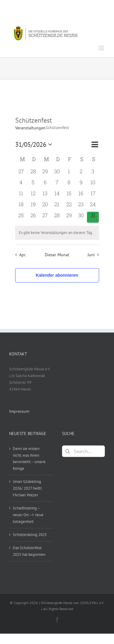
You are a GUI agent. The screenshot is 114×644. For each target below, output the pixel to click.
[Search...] (84, 451)
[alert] (57, 233)
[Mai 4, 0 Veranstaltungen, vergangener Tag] (21, 184)
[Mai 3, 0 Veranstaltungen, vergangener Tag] (93, 173)
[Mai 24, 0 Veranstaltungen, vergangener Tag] (93, 206)
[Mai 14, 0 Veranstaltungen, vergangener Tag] (57, 195)
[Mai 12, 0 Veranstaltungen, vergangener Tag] (33, 195)
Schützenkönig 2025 (30, 535)
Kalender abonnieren (57, 275)
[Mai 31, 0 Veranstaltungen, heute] (93, 217)
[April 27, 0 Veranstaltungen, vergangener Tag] (21, 173)
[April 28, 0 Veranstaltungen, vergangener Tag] (33, 173)
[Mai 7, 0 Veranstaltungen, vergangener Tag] (57, 184)
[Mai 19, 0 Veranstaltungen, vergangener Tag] (33, 206)
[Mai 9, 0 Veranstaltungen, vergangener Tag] (81, 184)
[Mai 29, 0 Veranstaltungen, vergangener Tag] (69, 217)
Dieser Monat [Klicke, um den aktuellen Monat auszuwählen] (57, 255)
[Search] (68, 451)
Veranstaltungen (30, 128)
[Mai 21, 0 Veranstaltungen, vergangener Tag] (57, 206)
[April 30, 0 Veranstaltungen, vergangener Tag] (57, 173)
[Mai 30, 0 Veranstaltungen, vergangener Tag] (81, 217)
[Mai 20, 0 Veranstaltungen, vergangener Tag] (45, 206)
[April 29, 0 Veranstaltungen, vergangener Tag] (45, 173)
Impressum (19, 411)
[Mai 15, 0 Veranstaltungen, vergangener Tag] (69, 195)
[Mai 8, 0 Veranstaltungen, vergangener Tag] (69, 184)
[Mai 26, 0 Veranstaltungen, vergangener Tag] (33, 217)
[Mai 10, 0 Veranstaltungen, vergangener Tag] (93, 184)
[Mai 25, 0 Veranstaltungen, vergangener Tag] (21, 217)
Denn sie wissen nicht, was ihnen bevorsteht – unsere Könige (29, 459)
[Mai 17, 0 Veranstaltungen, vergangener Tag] (93, 195)
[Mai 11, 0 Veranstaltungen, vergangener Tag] (21, 195)
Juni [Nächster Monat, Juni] (91, 255)
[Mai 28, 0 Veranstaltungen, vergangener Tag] (57, 217)
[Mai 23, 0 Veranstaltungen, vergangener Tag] (81, 206)
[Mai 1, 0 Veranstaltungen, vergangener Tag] (69, 173)
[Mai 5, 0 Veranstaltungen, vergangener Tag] (33, 184)
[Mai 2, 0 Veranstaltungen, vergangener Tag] (81, 173)
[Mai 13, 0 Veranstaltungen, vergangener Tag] (45, 195)
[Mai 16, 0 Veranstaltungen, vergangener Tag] (81, 195)
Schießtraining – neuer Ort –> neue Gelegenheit (28, 515)
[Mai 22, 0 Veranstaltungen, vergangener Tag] (69, 206)
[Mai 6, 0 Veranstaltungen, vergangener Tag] (45, 184)
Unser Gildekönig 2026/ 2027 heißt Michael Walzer (27, 488)
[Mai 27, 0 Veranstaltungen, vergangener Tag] (45, 217)
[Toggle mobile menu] (102, 48)
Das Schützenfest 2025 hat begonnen (29, 551)
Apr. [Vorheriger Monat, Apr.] (23, 255)
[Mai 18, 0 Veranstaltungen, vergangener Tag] (21, 206)
